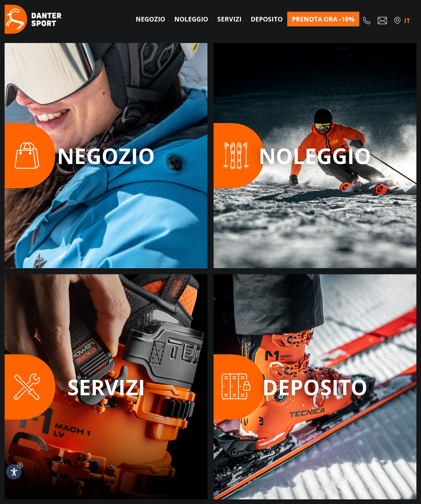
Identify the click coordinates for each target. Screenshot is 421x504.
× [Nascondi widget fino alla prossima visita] (20, 465)
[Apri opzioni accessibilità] (14, 472)
